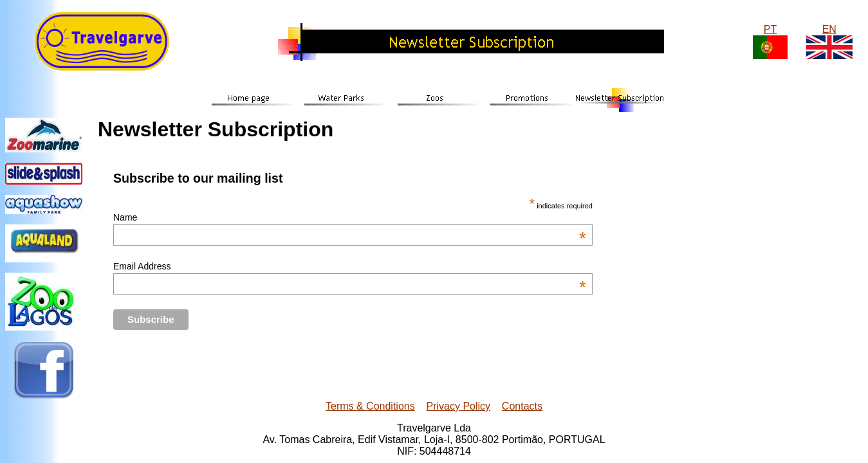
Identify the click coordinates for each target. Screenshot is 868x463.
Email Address (350, 266)
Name (350, 217)
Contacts (522, 406)
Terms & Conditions (370, 406)
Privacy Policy (459, 406)
